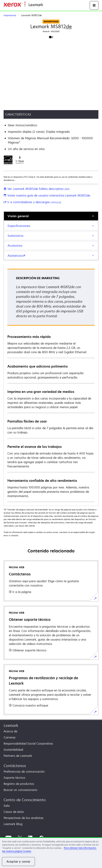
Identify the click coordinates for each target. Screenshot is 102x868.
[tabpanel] (51, 385)
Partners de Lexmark (18, 756)
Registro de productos (19, 784)
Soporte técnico (14, 778)
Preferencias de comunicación (24, 772)
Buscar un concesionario (20, 790)
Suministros (15, 236)
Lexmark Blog (13, 824)
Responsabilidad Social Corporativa (28, 744)
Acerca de (10, 731)
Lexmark (11, 725)
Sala (7, 806)
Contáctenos (15, 766)
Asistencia (16, 256)
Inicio (46, 5)
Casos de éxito (14, 812)
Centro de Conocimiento (25, 800)
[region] (51, 853)
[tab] (51, 216)
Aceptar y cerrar (18, 862)
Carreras (10, 737)
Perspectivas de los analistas (24, 818)
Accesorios (15, 246)
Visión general (18, 216)
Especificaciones (19, 226)
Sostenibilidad (13, 750)
